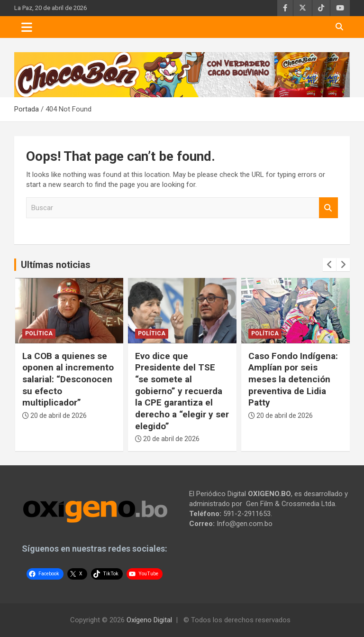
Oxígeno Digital (149, 620)
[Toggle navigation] (27, 27)
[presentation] (329, 265)
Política (39, 333)
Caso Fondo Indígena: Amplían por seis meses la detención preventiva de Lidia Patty (293, 379)
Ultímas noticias (56, 265)
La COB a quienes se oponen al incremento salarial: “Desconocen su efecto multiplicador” (68, 379)
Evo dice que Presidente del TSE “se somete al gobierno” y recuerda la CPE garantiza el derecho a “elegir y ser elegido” (182, 391)
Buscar (328, 208)
